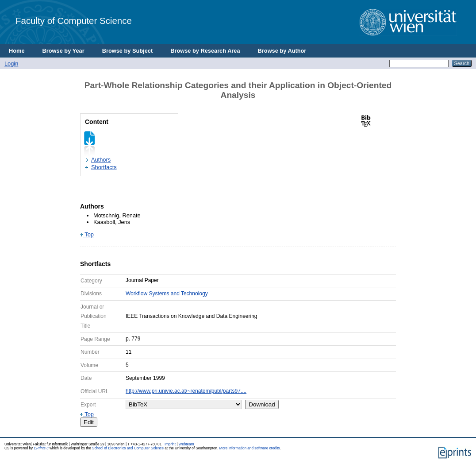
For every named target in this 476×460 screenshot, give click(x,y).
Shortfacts (104, 167)
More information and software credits (250, 448)
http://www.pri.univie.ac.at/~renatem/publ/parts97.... (186, 391)
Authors (101, 160)
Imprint (170, 444)
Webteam (186, 444)
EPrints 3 (41, 448)
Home (17, 51)
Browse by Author (282, 51)
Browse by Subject (128, 51)
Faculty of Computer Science (74, 21)
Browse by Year (63, 51)
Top (87, 234)
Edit (89, 422)
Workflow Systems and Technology (167, 294)
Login (11, 64)
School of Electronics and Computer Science (128, 448)
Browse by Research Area (205, 51)
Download (262, 404)
